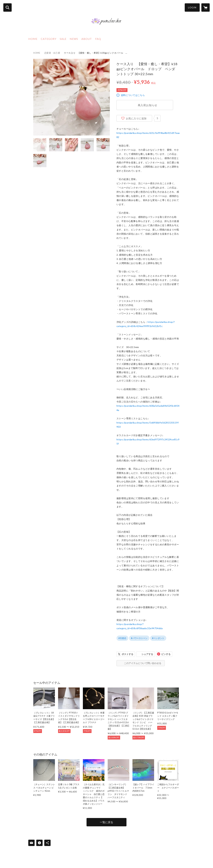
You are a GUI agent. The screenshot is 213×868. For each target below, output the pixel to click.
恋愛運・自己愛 (52, 53)
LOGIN (192, 7)
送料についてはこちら (133, 95)
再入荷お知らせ (148, 105)
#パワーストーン (139, 638)
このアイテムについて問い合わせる (143, 663)
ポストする (127, 654)
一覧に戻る (106, 822)
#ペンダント (158, 638)
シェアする (147, 654)
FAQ (98, 39)
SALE (63, 39)
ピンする (166, 654)
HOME (33, 39)
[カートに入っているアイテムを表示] (206, 7)
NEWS (74, 39)
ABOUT (87, 39)
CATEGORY (49, 39)
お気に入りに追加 (136, 118)
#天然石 (122, 638)
